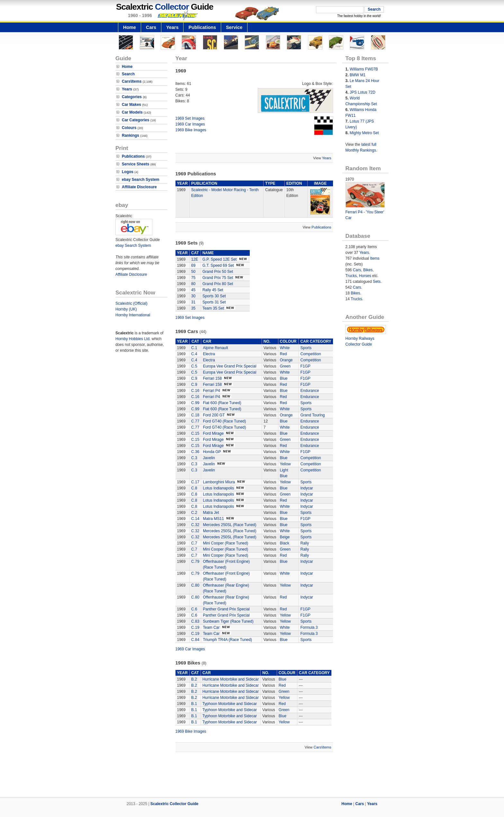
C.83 (195, 621)
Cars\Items (132, 81)
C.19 (195, 627)
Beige (285, 537)
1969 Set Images (190, 118)
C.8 (194, 488)
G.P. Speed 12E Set (220, 259)
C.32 (195, 525)
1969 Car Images (190, 124)
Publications (202, 27)
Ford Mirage (213, 433)
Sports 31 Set (214, 302)
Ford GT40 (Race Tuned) (224, 421)
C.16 (195, 391)
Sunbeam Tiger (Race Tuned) (228, 621)
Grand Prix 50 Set (218, 272)
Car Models (132, 112)
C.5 (194, 366)
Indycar (306, 488)
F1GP (305, 366)
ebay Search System (141, 180)
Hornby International (133, 315)
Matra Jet (211, 513)
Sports (306, 348)
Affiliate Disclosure (139, 187)
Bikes (368, 270)
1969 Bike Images (191, 130)
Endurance (310, 391)
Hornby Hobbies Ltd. (133, 339)
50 (193, 272)
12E (195, 259)
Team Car (212, 627)
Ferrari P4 (211, 391)
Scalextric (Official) (131, 303)
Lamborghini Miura (219, 482)
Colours (129, 128)
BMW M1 (358, 75)
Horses (365, 276)
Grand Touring (312, 415)
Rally (305, 543)
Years (172, 27)
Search (128, 74)
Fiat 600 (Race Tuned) (222, 403)
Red (283, 354)
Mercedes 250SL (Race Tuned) (230, 525)
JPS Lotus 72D (363, 92)
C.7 (194, 543)
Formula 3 (309, 627)
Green (285, 366)
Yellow (285, 464)
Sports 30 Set (214, 296)
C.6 (194, 609)
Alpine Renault (215, 348)
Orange (286, 360)
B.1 (194, 704)
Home (130, 27)
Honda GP (212, 452)
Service (234, 27)
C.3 (194, 458)
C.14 (195, 519)
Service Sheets (135, 164)
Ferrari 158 (212, 378)
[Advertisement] (252, 775)
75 (193, 278)
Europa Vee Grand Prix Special (230, 366)
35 (193, 308)
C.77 (195, 421)
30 (193, 296)
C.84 (195, 640)
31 (193, 302)
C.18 (195, 415)
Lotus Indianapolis (218, 488)
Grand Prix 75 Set (218, 278)
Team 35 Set (213, 308)
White (285, 348)
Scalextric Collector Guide (174, 804)
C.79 (195, 562)
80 (193, 284)
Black (285, 543)
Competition (310, 354)
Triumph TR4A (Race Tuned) (227, 640)
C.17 (195, 482)
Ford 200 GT (214, 415)
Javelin (209, 458)
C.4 (194, 354)
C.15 (195, 433)
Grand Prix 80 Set (218, 284)
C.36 (195, 452)
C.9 (194, 378)
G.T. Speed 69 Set (218, 265)
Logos (128, 172)
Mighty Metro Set (364, 133)
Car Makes (131, 105)
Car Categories (135, 120)
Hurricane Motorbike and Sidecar (231, 679)
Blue (284, 378)
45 (193, 290)
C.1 (194, 348)
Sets (377, 282)
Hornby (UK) (126, 309)
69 (193, 265)
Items (375, 258)
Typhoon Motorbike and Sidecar (230, 704)
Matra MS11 (213, 519)
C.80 (195, 585)
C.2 (194, 513)
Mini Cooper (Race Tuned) (225, 543)
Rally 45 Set (213, 290)
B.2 (194, 679)
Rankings (130, 135)
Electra (209, 354)
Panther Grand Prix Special (226, 609)
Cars (151, 27)
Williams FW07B (364, 69)
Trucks (351, 276)
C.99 (195, 403)
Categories (132, 97)
